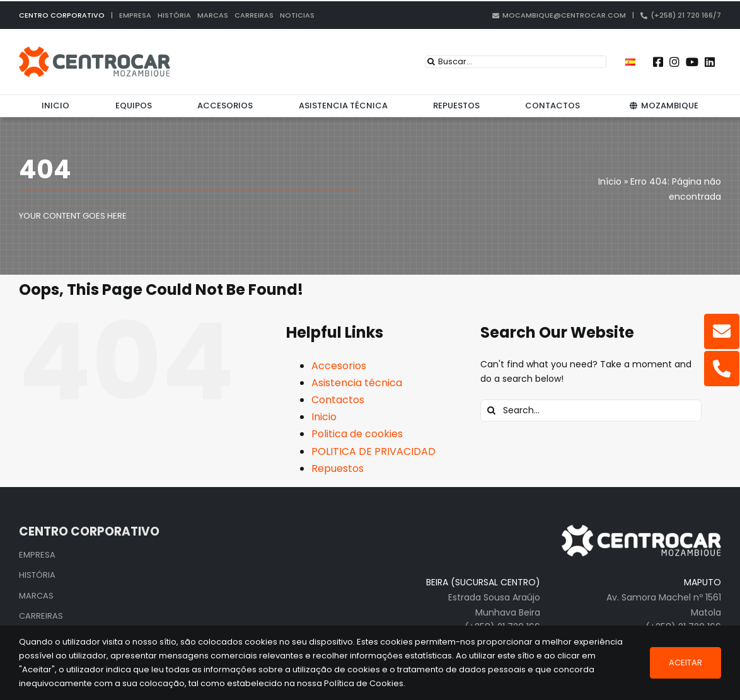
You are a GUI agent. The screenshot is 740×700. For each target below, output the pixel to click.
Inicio (324, 417)
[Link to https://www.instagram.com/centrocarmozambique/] (674, 62)
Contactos (338, 400)
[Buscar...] (516, 62)
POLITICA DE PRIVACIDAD (373, 451)
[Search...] (591, 410)
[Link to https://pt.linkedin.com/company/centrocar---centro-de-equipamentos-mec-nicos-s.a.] (710, 62)
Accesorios (339, 366)
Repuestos (338, 468)
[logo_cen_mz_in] (95, 51)
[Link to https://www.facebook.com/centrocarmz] (658, 62)
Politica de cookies (357, 434)
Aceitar (685, 663)
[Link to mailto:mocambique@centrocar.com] (722, 331)
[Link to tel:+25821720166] (722, 369)
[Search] (431, 62)
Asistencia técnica (357, 383)
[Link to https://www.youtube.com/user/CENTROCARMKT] (692, 62)
